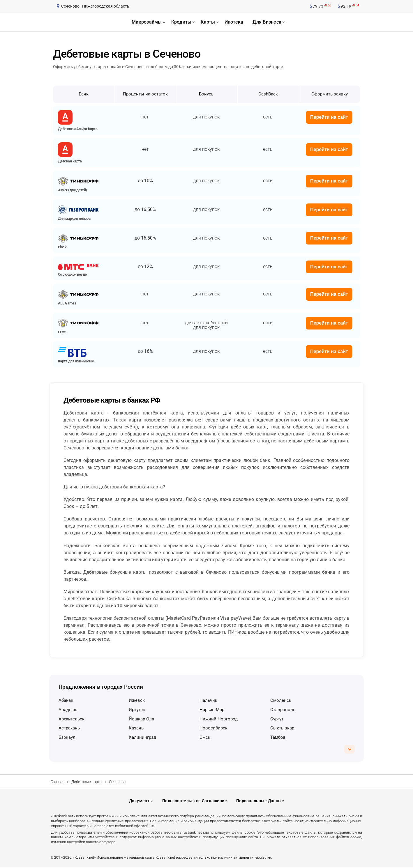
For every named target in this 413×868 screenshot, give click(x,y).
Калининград (142, 737)
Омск (205, 737)
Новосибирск (213, 728)
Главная (58, 782)
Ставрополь (283, 710)
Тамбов (278, 737)
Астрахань (69, 728)
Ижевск (137, 700)
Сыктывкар (282, 728)
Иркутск (137, 710)
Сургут (277, 719)
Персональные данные (260, 801)
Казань (136, 728)
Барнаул (67, 737)
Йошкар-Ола (141, 719)
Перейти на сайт (329, 117)
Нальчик (208, 700)
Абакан (66, 700)
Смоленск (281, 700)
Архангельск (72, 719)
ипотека (234, 22)
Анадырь (68, 710)
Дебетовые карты (87, 782)
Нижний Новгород (219, 719)
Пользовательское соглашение (195, 801)
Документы (141, 801)
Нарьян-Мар (212, 710)
